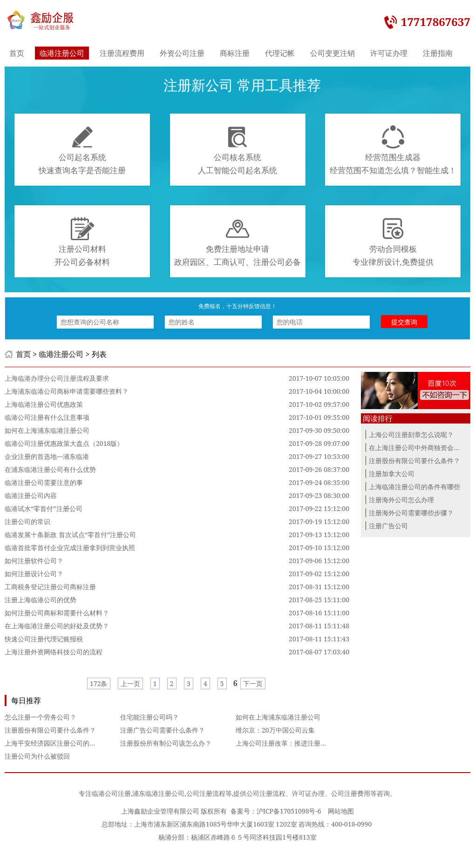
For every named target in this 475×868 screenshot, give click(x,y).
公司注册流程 (206, 793)
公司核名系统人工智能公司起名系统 (237, 150)
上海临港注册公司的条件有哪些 (414, 487)
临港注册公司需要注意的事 (44, 482)
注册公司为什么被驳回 (37, 756)
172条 (98, 683)
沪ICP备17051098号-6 (289, 811)
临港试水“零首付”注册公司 (44, 508)
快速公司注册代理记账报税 (44, 639)
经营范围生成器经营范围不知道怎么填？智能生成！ (393, 150)
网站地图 (341, 811)
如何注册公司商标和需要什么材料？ (57, 613)
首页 (17, 53)
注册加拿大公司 (392, 474)
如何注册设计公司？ (34, 574)
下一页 (253, 683)
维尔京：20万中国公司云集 (275, 730)
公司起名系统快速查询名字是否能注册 (82, 150)
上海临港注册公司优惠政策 (44, 404)
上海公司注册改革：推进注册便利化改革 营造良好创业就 (318, 743)
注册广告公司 (388, 526)
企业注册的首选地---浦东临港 (47, 456)
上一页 (130, 683)
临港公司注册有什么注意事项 (47, 417)
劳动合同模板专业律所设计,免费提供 (393, 242)
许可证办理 (389, 53)
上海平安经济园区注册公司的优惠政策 (60, 743)
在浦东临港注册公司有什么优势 (50, 469)
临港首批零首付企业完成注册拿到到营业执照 (70, 548)
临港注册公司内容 (31, 495)
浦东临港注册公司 (158, 793)
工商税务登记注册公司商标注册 (50, 587)
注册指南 (438, 53)
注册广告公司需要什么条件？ (163, 730)
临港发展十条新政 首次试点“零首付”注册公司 (70, 535)
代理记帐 (280, 53)
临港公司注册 (111, 793)
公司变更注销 (332, 53)
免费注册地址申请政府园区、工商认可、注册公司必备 (237, 242)
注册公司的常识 (27, 521)
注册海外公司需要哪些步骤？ (411, 513)
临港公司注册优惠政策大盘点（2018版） (64, 443)
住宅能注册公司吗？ (149, 717)
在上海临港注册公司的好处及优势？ (57, 626)
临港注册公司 (62, 53)
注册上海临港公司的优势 (41, 600)
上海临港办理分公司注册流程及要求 (57, 378)
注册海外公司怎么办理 (401, 500)
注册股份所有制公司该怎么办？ (166, 743)
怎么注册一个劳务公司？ (41, 717)
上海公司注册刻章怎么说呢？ (411, 434)
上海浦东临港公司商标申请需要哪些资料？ (67, 391)
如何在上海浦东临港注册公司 (47, 430)
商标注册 (235, 53)
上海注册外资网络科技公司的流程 (54, 652)
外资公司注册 (182, 53)
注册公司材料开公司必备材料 (82, 242)
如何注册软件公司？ (34, 561)
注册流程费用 (122, 53)
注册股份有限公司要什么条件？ (50, 730)
